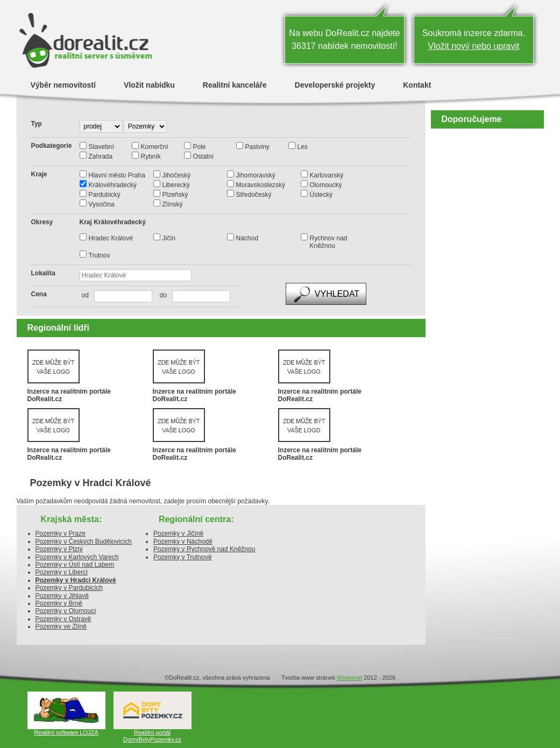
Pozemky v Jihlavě (62, 596)
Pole (200, 147)
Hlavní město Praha (117, 175)
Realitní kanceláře (235, 85)
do (161, 295)
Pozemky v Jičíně (178, 533)
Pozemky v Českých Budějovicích (84, 542)
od (85, 295)
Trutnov (100, 255)
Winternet (349, 678)
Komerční (155, 147)
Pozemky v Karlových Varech (77, 557)
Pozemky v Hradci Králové (76, 580)
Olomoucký (326, 185)
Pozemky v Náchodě (183, 542)
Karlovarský (327, 175)
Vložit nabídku (149, 85)
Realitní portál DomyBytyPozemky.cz (153, 736)
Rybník (151, 156)
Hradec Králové (111, 238)
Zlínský (173, 204)
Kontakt (417, 85)
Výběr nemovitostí (63, 85)
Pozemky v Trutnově (183, 557)
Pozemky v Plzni (59, 549)
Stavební (101, 147)
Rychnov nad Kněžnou (329, 242)
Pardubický (105, 195)
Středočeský (254, 195)
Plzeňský (175, 195)
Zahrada (101, 156)
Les (303, 147)
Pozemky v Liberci (62, 572)
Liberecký (176, 185)
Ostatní (204, 156)
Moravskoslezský (261, 185)
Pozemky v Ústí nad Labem (75, 565)
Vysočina (102, 204)
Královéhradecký (113, 185)
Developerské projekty (335, 85)
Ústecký (321, 195)
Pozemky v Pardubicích (69, 588)
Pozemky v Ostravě (63, 619)
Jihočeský (177, 175)
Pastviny (257, 147)
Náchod (247, 238)
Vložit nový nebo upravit (474, 46)
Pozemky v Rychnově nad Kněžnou (204, 549)
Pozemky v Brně (59, 603)
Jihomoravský (256, 175)
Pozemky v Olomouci (66, 611)
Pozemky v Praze (61, 533)
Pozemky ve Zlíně (61, 626)
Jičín (169, 238)
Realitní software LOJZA (66, 732)
